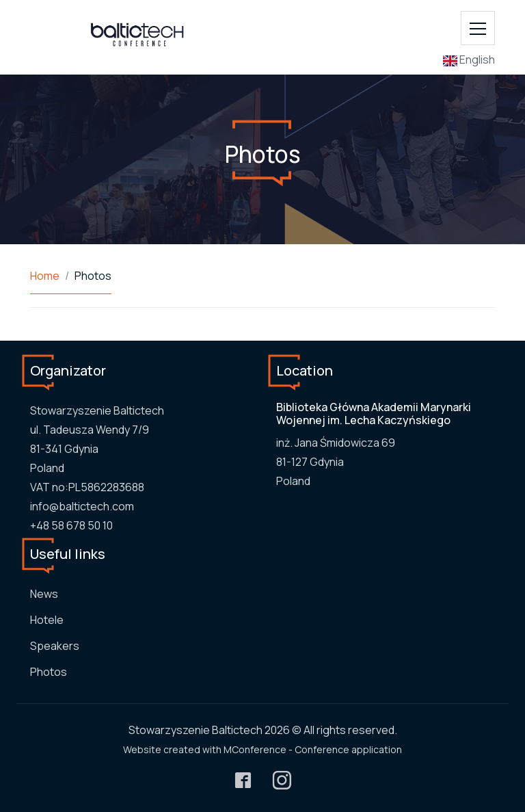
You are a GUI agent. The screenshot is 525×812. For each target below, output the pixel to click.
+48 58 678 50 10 (71, 525)
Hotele (47, 620)
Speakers (55, 646)
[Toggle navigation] (478, 28)
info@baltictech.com (82, 506)
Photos (49, 672)
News (44, 594)
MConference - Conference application (313, 749)
